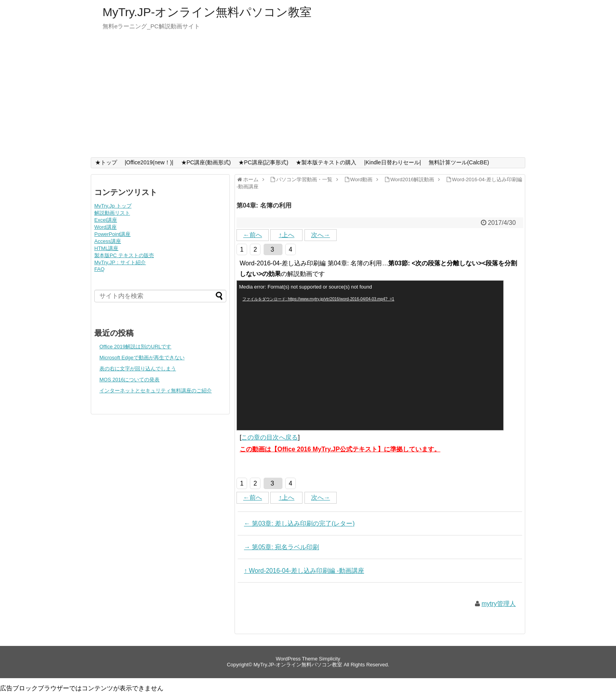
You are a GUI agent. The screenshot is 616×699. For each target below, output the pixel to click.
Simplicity (330, 659)
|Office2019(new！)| (149, 162)
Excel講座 (106, 220)
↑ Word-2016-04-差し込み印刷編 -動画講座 (304, 571)
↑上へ (286, 235)
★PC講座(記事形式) (263, 162)
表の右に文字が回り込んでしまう (138, 369)
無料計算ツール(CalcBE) (459, 162)
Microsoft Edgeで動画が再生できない (142, 358)
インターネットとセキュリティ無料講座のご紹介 (156, 391)
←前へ (253, 235)
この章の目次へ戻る (269, 437)
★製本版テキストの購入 (326, 162)
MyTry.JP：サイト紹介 (120, 262)
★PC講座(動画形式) (206, 162)
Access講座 (108, 241)
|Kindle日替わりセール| (392, 162)
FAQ (99, 269)
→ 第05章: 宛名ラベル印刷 (281, 547)
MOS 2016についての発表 (129, 380)
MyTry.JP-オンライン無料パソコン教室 (207, 12)
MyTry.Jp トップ (113, 206)
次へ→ (321, 235)
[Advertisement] (308, 98)
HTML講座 (106, 248)
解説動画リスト (112, 213)
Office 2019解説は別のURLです (135, 347)
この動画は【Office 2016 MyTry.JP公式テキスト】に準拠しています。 (340, 449)
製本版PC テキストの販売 (124, 255)
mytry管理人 (499, 604)
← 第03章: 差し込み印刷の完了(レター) (299, 523)
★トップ (106, 162)
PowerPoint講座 (112, 234)
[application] (370, 355)
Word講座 (105, 227)
